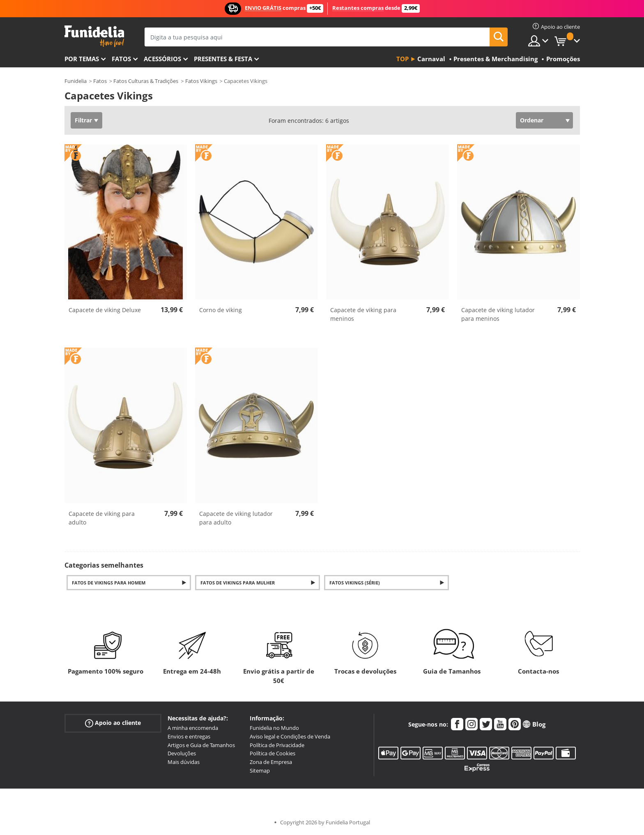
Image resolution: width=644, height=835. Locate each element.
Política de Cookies (273, 753)
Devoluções (182, 753)
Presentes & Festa (223, 59)
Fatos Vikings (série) (355, 583)
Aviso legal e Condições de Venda (290, 736)
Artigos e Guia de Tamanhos (201, 745)
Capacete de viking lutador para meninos (498, 314)
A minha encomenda (193, 728)
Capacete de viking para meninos (363, 314)
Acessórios (162, 59)
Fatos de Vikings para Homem (109, 583)
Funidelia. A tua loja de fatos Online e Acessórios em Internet (94, 36)
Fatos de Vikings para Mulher (238, 583)
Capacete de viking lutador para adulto (236, 518)
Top (402, 59)
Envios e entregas (189, 736)
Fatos (121, 59)
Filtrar (83, 120)
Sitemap (260, 771)
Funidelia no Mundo (274, 728)
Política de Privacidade (277, 745)
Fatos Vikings (201, 81)
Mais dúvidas (184, 762)
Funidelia (76, 81)
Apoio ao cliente (113, 723)
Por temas (82, 59)
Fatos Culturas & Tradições (146, 81)
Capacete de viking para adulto (102, 518)
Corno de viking (221, 310)
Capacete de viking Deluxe (105, 310)
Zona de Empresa (271, 762)
